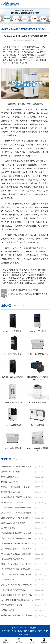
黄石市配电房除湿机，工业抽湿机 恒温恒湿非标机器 (18, 549)
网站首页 (6, 641)
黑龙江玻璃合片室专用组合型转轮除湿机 (18, 508)
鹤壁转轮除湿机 (8, 610)
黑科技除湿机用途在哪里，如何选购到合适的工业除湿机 (18, 533)
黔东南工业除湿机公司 (11, 492)
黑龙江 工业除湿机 (9, 528)
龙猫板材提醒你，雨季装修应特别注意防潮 (18, 466)
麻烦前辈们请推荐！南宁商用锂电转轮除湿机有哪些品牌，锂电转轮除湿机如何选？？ (18, 595)
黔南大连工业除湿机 (10, 482)
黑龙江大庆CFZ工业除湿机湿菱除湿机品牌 (18, 513)
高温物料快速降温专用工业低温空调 (23, 290)
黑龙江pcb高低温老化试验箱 (13, 523)
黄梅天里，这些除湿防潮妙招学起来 (16, 564)
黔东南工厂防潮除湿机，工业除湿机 (16, 487)
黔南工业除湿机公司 (10, 477)
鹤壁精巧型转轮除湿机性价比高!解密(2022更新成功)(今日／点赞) (18, 615)
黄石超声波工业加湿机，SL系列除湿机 (17, 544)
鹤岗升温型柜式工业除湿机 (13, 605)
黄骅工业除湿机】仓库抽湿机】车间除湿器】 (18, 538)
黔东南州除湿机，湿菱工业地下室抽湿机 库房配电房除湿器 (18, 497)
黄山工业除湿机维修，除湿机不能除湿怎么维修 (18, 574)
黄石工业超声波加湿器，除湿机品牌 (16, 554)
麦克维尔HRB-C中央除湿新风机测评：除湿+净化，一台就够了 (18, 600)
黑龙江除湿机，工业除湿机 (13, 502)
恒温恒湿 (27, 183)
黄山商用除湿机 (8, 579)
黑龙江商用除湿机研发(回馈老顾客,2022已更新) (18, 518)
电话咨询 (44, 641)
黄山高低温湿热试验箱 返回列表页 (16, 569)
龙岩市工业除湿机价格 (11, 472)
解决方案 (19, 641)
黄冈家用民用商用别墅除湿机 (13, 590)
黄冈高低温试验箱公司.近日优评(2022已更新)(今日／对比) (18, 585)
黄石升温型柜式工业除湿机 (13, 559)
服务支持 (31, 641)
